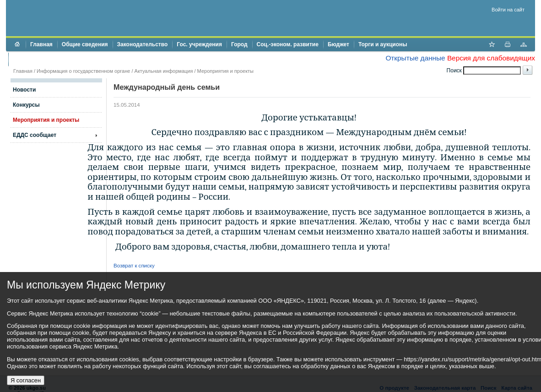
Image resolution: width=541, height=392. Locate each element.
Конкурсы (26, 105)
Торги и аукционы (383, 44)
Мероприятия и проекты (225, 71)
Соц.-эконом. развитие (288, 44)
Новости (24, 90)
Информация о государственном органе (83, 71)
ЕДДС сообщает (35, 135)
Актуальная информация (164, 71)
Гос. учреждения (199, 44)
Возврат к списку (134, 266)
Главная (41, 44)
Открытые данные (415, 58)
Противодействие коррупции (52, 59)
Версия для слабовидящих (491, 58)
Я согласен (26, 380)
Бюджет (338, 44)
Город (239, 44)
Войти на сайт (508, 10)
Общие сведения (85, 44)
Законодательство (143, 44)
